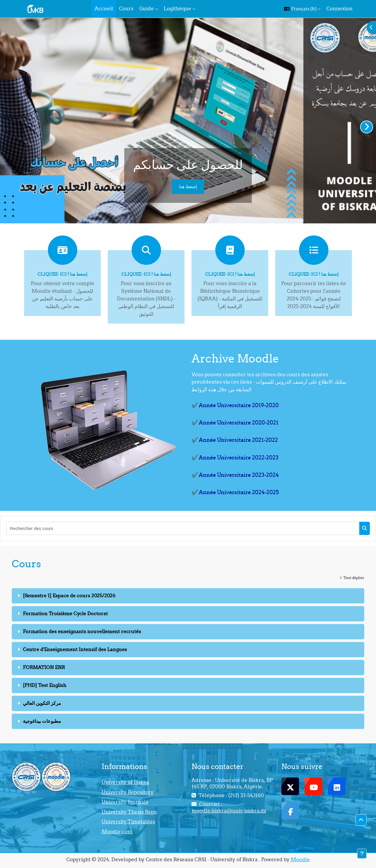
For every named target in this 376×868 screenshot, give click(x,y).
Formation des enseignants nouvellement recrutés (82, 631)
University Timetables (128, 822)
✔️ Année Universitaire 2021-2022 (235, 440)
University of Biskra (125, 782)
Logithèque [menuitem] (177, 9)
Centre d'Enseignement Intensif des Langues (75, 649)
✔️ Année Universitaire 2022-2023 (235, 458)
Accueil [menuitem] (104, 9)
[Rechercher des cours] (183, 528)
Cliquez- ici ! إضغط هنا (62, 274)
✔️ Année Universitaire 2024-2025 (235, 492)
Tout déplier (354, 578)
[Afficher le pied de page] (362, 854)
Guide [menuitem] (147, 9)
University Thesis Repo (129, 812)
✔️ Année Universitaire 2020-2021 (235, 423)
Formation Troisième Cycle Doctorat (65, 613)
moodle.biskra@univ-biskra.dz (229, 811)
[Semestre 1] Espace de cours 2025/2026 (69, 596)
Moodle (300, 859)
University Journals (125, 802)
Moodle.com (117, 832)
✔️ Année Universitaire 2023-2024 (235, 475)
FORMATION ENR (44, 667)
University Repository (128, 792)
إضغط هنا (188, 187)
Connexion (339, 9)
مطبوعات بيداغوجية (42, 721)
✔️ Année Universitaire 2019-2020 (235, 405)
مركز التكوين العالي (42, 703)
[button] (302, 9)
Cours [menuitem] (126, 9)
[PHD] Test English (45, 685)
